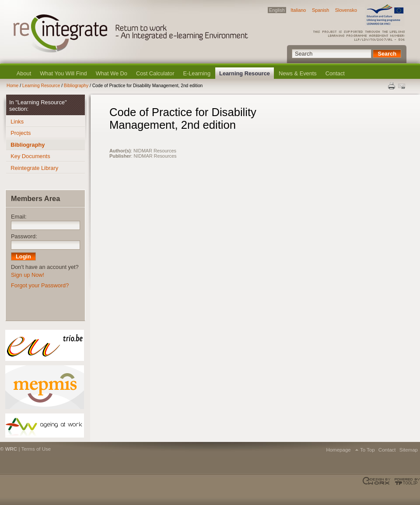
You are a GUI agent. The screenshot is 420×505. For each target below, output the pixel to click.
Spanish (320, 10)
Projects (21, 133)
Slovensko (346, 10)
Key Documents (30, 156)
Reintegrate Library (34, 168)
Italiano (298, 10)
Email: (19, 217)
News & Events (298, 73)
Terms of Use (36, 449)
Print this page (392, 86)
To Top (367, 450)
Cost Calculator (155, 73)
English (277, 10)
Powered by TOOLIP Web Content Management (406, 481)
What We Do (112, 73)
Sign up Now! (28, 275)
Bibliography (76, 86)
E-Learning (197, 73)
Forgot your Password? (40, 285)
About (24, 73)
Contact (335, 73)
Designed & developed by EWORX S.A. (377, 481)
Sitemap (409, 450)
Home (12, 86)
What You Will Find (63, 73)
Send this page (402, 86)
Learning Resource (245, 73)
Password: (24, 236)
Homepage (338, 450)
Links (17, 122)
